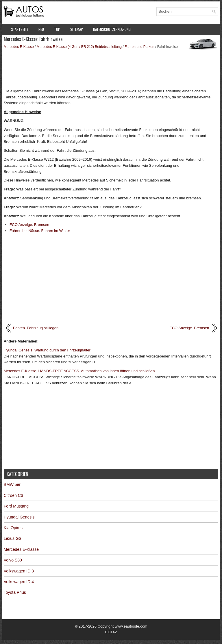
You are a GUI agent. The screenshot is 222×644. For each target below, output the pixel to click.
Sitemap (77, 29)
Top (57, 29)
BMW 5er (12, 484)
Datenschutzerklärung (112, 29)
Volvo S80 (13, 560)
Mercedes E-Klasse (19, 47)
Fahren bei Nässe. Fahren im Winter (40, 231)
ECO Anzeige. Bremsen (29, 225)
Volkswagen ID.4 (19, 582)
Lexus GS (13, 538)
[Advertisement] (111, 68)
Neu (41, 29)
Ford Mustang (16, 506)
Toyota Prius (15, 592)
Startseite (20, 29)
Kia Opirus (13, 528)
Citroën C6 (13, 495)
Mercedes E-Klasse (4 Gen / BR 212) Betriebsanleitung (79, 47)
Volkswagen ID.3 (19, 571)
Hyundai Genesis (19, 517)
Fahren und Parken (139, 47)
